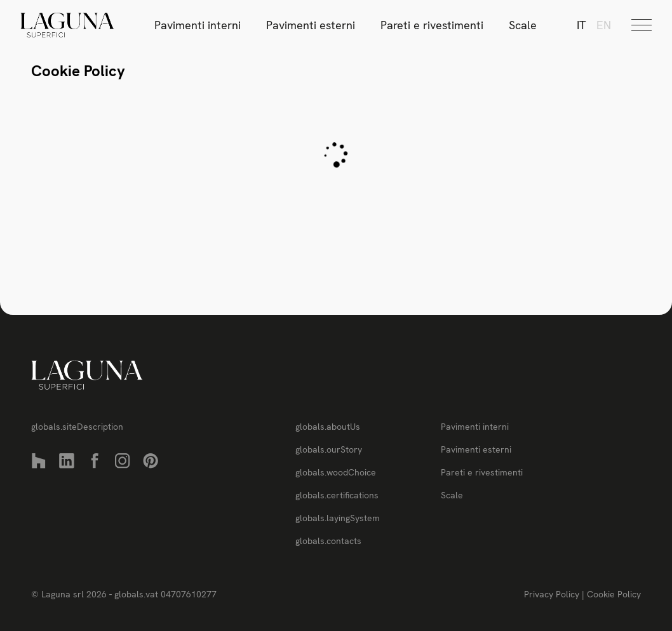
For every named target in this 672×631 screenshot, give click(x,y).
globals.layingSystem (338, 518)
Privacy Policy (553, 594)
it (581, 25)
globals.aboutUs (328, 427)
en (604, 25)
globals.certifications (337, 495)
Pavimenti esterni (311, 25)
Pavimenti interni (198, 25)
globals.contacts (328, 541)
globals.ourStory (329, 449)
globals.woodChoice (336, 472)
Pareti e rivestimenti (432, 25)
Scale (523, 25)
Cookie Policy (614, 594)
